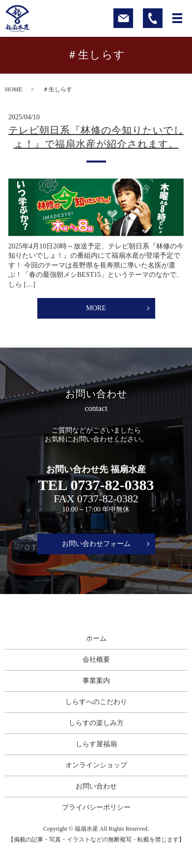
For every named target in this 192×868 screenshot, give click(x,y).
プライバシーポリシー (96, 807)
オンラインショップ (96, 765)
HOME (14, 89)
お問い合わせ (96, 786)
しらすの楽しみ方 (96, 723)
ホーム (96, 638)
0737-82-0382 (108, 499)
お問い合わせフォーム (96, 544)
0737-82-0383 (112, 485)
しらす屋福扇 (96, 744)
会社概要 (96, 660)
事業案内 (96, 681)
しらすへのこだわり (96, 702)
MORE (96, 308)
